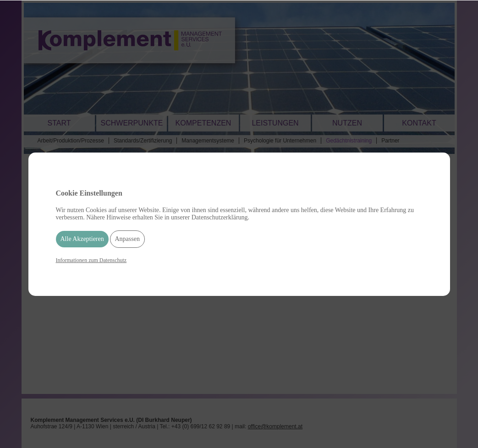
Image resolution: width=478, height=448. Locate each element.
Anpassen (127, 239)
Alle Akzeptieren (82, 239)
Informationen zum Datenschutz (91, 260)
